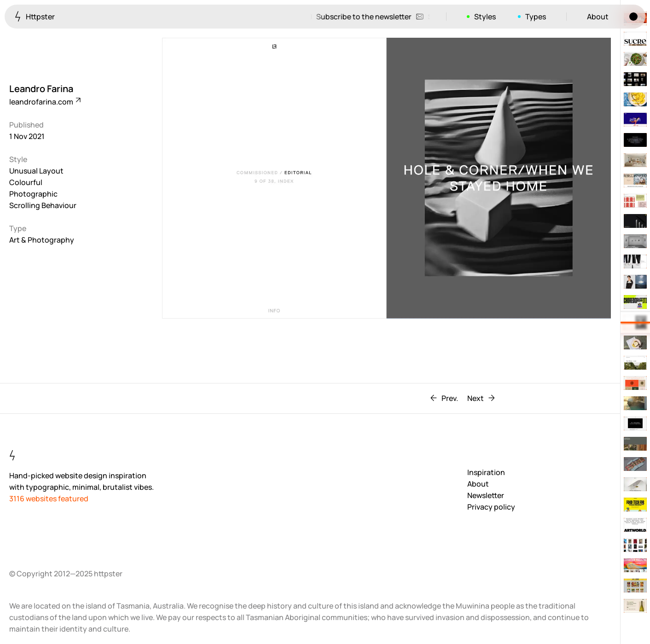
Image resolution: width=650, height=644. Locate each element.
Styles (485, 17)
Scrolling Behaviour (43, 205)
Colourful (26, 182)
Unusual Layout (36, 171)
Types (536, 17)
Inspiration (486, 472)
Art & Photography (42, 240)
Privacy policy (491, 507)
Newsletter (486, 495)
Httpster (35, 16)
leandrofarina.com (44, 102)
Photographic (33, 194)
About (598, 17)
